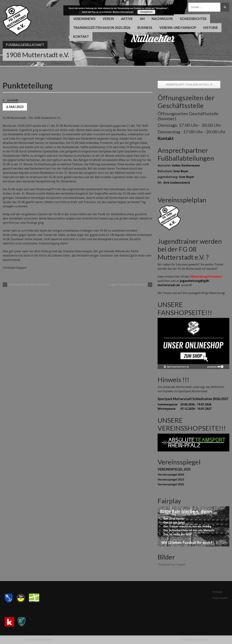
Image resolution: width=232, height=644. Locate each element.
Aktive (127, 19)
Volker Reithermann (186, 166)
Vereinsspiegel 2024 (171, 474)
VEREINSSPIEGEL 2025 (174, 469)
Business (145, 28)
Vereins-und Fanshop (178, 28)
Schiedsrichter (193, 19)
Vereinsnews (84, 19)
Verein (108, 19)
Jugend (13, 100)
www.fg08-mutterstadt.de (195, 640)
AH (142, 19)
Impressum (220, 598)
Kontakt (81, 37)
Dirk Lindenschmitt (177, 183)
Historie (211, 28)
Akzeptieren (146, 12)
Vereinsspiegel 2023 (171, 479)
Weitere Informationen (123, 12)
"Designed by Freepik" (172, 565)
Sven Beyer (181, 171)
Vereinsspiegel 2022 (171, 484)
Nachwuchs (162, 19)
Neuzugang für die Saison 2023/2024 (26, 285)
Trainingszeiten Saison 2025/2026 (102, 28)
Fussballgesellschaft (25, 45)
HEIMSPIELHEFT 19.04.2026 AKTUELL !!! (189, 85)
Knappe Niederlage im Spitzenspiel (131, 285)
